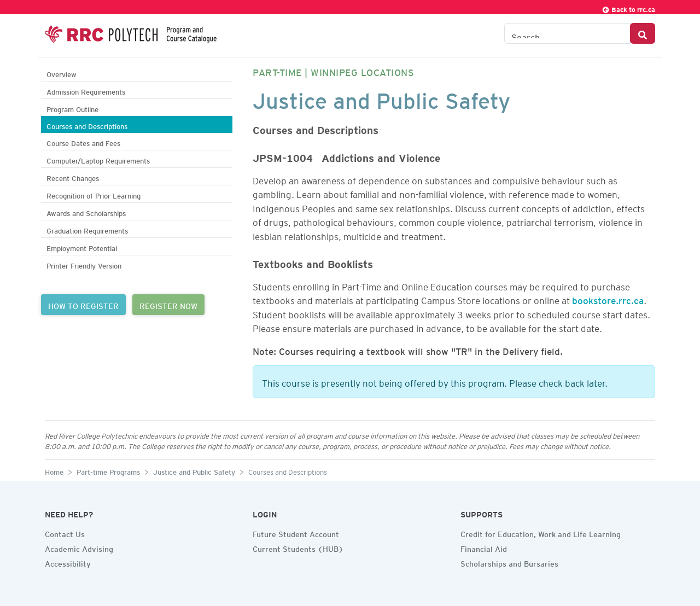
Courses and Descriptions (87, 125)
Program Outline (72, 108)
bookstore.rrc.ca (608, 299)
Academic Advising (79, 547)
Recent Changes (73, 177)
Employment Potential (82, 247)
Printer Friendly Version (84, 264)
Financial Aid (484, 547)
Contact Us (65, 533)
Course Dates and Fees (83, 142)
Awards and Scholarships (86, 212)
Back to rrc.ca (628, 8)
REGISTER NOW (168, 305)
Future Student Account (296, 533)
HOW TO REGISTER (83, 305)
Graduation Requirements (87, 229)
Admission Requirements (86, 91)
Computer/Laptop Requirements (98, 159)
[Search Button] (643, 33)
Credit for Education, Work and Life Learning (541, 533)
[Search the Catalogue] (567, 33)
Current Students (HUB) (298, 547)
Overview (62, 73)
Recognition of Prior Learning (94, 194)
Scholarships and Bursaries (509, 562)
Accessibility (68, 562)
